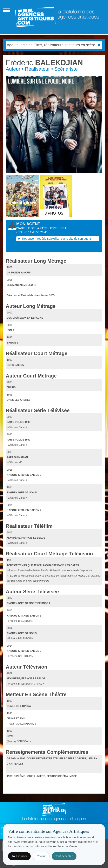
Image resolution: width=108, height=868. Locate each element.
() (62, 228)
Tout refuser (19, 856)
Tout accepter (64, 856)
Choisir (41, 856)
